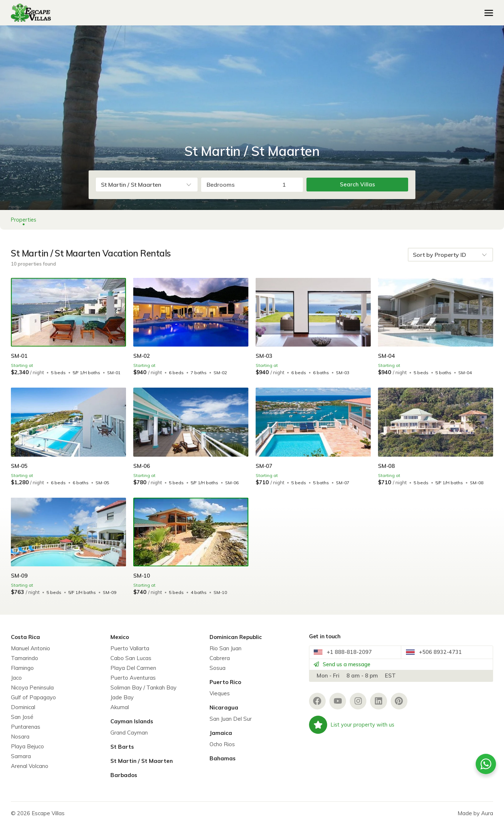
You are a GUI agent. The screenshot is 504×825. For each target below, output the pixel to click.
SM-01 (20, 356)
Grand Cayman (129, 733)
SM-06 (142, 466)
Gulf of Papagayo (33, 697)
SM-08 (387, 466)
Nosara (20, 737)
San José (22, 717)
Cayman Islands (132, 721)
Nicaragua (224, 707)
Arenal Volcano (30, 766)
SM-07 (265, 466)
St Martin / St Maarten (142, 761)
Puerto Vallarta (130, 648)
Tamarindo (25, 658)
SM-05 (20, 466)
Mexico (120, 637)
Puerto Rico (225, 682)
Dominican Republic (236, 637)
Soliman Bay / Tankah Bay (143, 687)
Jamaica (221, 733)
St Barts (122, 747)
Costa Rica (25, 637)
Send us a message (347, 670)
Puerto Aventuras (133, 678)
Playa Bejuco (27, 746)
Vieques (220, 693)
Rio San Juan (225, 648)
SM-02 (142, 356)
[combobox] (147, 185)
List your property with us (352, 733)
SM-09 (20, 575)
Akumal (120, 707)
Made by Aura (475, 813)
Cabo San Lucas (131, 658)
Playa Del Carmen (133, 668)
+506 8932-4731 (436, 654)
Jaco (16, 678)
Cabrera (220, 658)
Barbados (124, 775)
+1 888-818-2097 (346, 654)
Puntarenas (26, 727)
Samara (21, 756)
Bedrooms (221, 185)
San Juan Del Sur (231, 719)
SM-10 (142, 575)
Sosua (218, 668)
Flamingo (22, 668)
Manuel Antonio (31, 648)
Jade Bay (122, 697)
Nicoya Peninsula (32, 687)
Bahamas (223, 758)
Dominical (23, 707)
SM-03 (265, 356)
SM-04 (387, 356)
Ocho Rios (222, 744)
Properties (25, 220)
